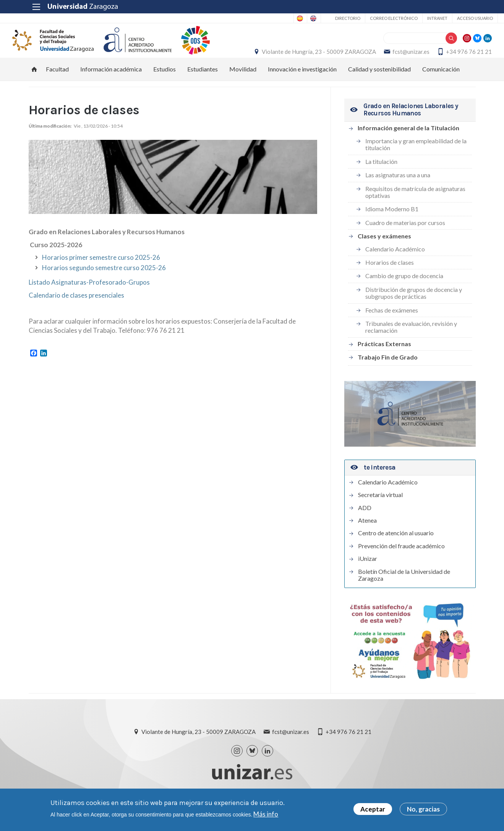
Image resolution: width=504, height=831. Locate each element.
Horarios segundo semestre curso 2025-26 (104, 285)
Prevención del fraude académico (401, 563)
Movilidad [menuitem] (243, 86)
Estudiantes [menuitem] (203, 86)
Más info (266, 814)
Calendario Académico (395, 266)
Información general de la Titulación (408, 145)
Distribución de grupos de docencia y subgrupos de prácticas (414, 310)
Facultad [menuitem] (57, 86)
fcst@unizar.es (457, 52)
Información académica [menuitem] (111, 86)
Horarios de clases (390, 279)
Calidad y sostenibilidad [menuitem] (379, 86)
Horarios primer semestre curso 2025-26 (101, 275)
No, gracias (423, 809)
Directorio (326, 18)
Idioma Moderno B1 (392, 226)
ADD (365, 525)
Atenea (367, 538)
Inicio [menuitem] (34, 86)
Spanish (258, 18)
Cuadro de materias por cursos (405, 240)
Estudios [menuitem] (164, 86)
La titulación (381, 179)
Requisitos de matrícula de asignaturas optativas (415, 209)
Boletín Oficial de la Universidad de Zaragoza (404, 592)
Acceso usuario (453, 18)
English (288, 18)
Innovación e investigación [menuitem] (302, 86)
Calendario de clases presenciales (77, 312)
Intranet (415, 18)
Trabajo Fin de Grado (388, 374)
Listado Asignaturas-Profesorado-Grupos (89, 299)
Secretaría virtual (380, 512)
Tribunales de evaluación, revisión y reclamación (411, 344)
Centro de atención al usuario (396, 551)
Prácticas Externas (384, 361)
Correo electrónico (372, 18)
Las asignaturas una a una (398, 192)
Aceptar (373, 809)
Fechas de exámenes (392, 327)
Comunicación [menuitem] (441, 86)
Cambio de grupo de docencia (404, 293)
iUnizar (368, 576)
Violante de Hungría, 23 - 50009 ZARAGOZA (365, 52)
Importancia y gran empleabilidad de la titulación (416, 161)
